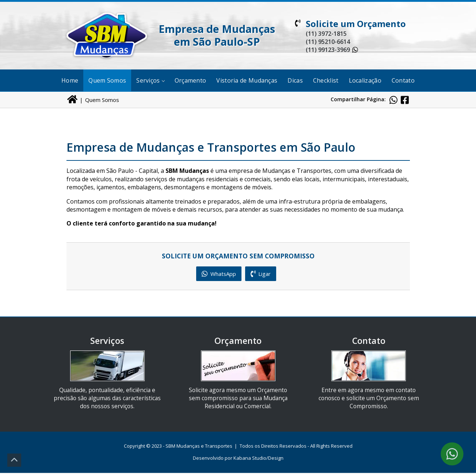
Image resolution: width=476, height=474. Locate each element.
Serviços (150, 80)
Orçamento (191, 80)
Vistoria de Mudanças (247, 80)
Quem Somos (107, 80)
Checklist (326, 80)
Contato (403, 80)
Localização (365, 80)
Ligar (262, 274)
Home (70, 80)
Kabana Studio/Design (258, 459)
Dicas (295, 80)
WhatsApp (218, 274)
